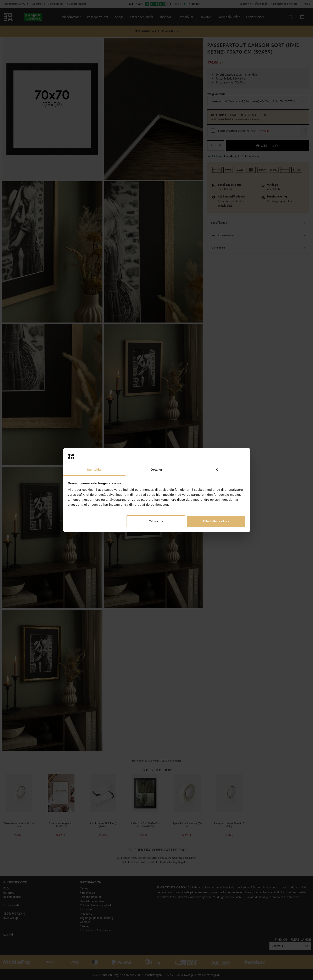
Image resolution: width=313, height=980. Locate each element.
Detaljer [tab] (157, 469)
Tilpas (156, 521)
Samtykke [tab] (94, 469)
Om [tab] (219, 469)
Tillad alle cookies (216, 521)
